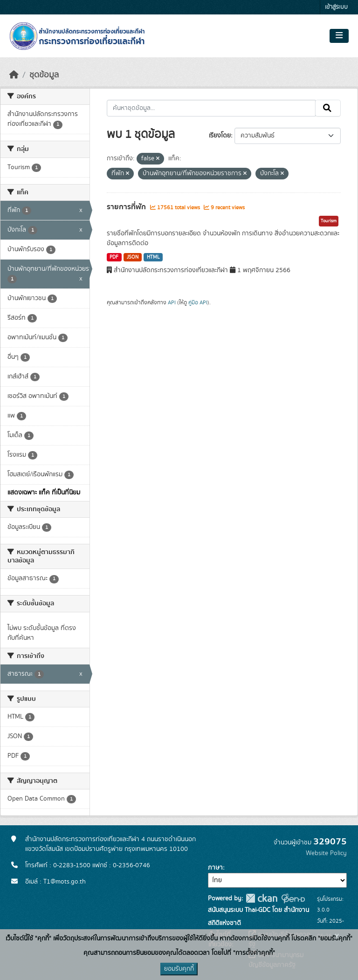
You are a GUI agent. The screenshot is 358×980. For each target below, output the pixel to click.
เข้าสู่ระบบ (336, 7)
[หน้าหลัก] (14, 75)
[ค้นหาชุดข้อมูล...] (211, 108)
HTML (153, 257)
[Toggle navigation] (339, 36)
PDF (114, 257)
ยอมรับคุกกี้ (179, 969)
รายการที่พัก (127, 207)
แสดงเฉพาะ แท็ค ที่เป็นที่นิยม (44, 493)
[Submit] (328, 108)
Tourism (329, 221)
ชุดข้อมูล (44, 75)
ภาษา (215, 868)
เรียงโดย (220, 136)
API (172, 302)
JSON (133, 257)
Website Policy (326, 853)
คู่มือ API (198, 302)
